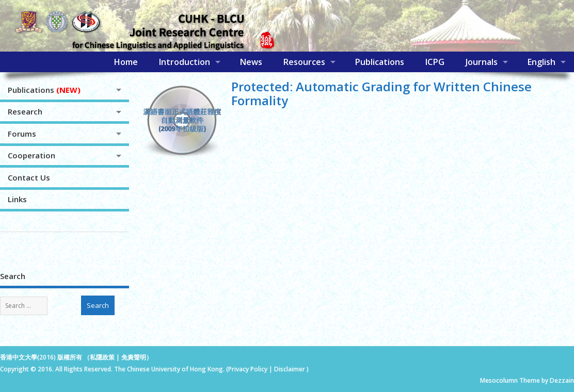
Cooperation (31, 155)
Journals (482, 62)
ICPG (435, 62)
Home (126, 62)
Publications (379, 62)
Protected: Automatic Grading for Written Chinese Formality (381, 93)
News (251, 62)
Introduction (184, 62)
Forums (22, 134)
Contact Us (29, 177)
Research (25, 111)
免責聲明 (134, 357)
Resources (304, 62)
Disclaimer (290, 369)
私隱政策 (102, 357)
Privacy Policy (248, 369)
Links (17, 199)
